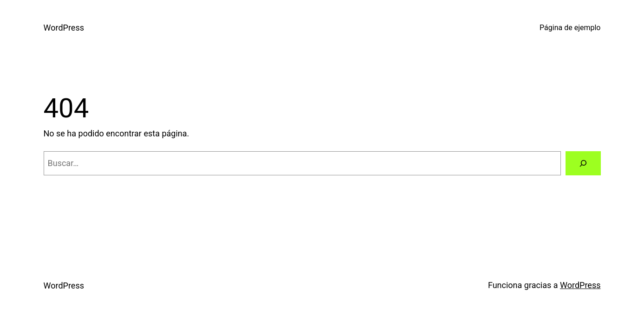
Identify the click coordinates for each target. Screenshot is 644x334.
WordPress (64, 28)
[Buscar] (583, 163)
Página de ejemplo (570, 28)
